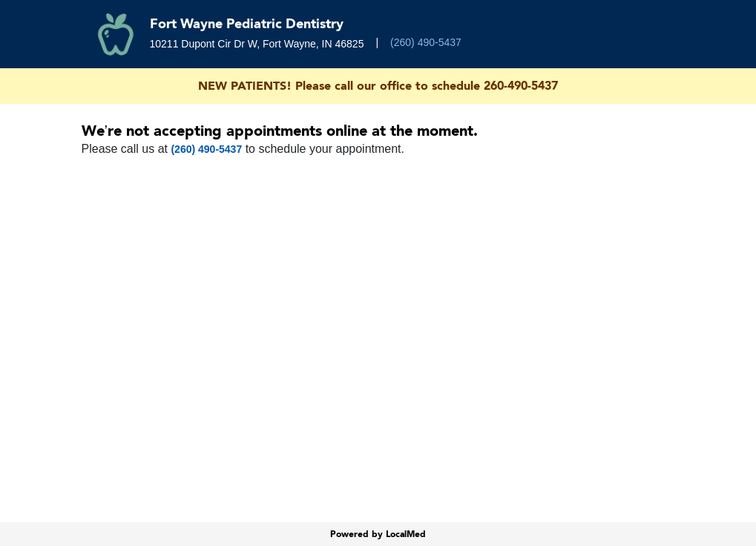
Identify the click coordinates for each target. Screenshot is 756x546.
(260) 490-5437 (426, 42)
